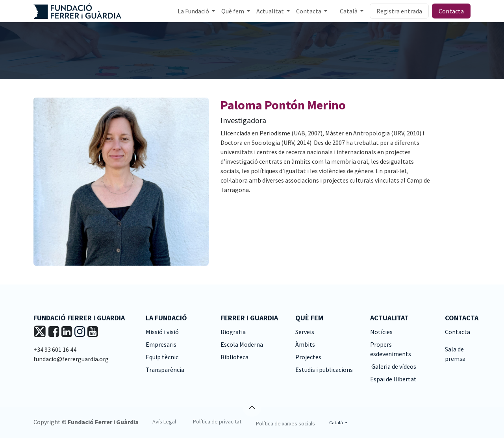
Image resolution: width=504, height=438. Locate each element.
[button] (252, 407)
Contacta (451, 11)
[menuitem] (196, 11)
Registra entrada (399, 11)
